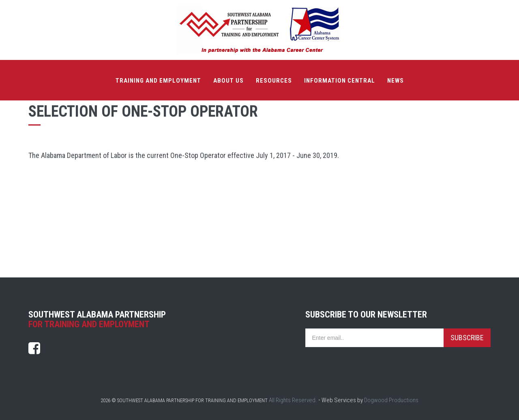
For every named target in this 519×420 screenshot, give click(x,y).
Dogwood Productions (391, 400)
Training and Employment (158, 81)
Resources (274, 81)
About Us (228, 81)
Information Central (340, 81)
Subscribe (467, 338)
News (396, 81)
